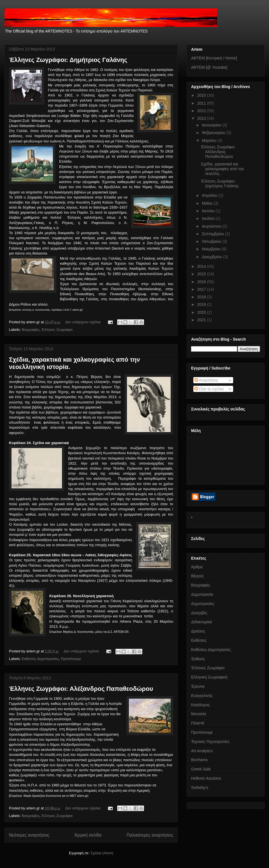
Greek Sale (201, 769)
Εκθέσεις (199, 640)
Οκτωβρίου (212, 241)
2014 (202, 266)
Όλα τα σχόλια (209, 389)
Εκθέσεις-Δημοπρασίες (40, 659)
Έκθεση (198, 659)
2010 (202, 95)
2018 (202, 297)
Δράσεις (198, 631)
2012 (202, 111)
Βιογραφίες (31, 330)
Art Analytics (202, 751)
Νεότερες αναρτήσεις (29, 835)
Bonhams (199, 760)
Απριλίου (210, 195)
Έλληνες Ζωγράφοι (57, 330)
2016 (202, 282)
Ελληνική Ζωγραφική (209, 677)
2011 (202, 103)
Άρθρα (197, 567)
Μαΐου (208, 203)
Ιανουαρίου (212, 125)
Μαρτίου (210, 140)
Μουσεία (199, 714)
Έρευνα (198, 686)
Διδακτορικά (201, 622)
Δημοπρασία (202, 594)
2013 (202, 118)
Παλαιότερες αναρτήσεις (150, 835)
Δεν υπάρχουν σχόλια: (84, 322)
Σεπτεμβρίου (213, 234)
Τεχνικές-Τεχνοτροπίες (210, 742)
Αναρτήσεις (206, 380)
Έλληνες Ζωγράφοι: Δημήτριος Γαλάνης (68, 60)
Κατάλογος (200, 705)
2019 (202, 304)
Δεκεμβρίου (212, 257)
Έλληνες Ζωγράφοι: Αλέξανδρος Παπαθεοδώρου (81, 689)
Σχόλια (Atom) (102, 853)
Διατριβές (199, 613)
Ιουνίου (209, 211)
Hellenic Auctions (206, 778)
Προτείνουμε (71, 659)
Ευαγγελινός (202, 696)
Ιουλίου (209, 218)
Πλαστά (198, 723)
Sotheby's (200, 788)
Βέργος (197, 576)
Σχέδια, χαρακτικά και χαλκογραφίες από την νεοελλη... (222, 169)
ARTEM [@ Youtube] (209, 67)
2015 (202, 274)
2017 (202, 289)
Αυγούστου (212, 226)
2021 (202, 320)
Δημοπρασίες (203, 604)
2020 (202, 312)
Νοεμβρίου (212, 249)
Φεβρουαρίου (214, 133)
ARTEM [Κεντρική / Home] (214, 58)
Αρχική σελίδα (88, 835)
